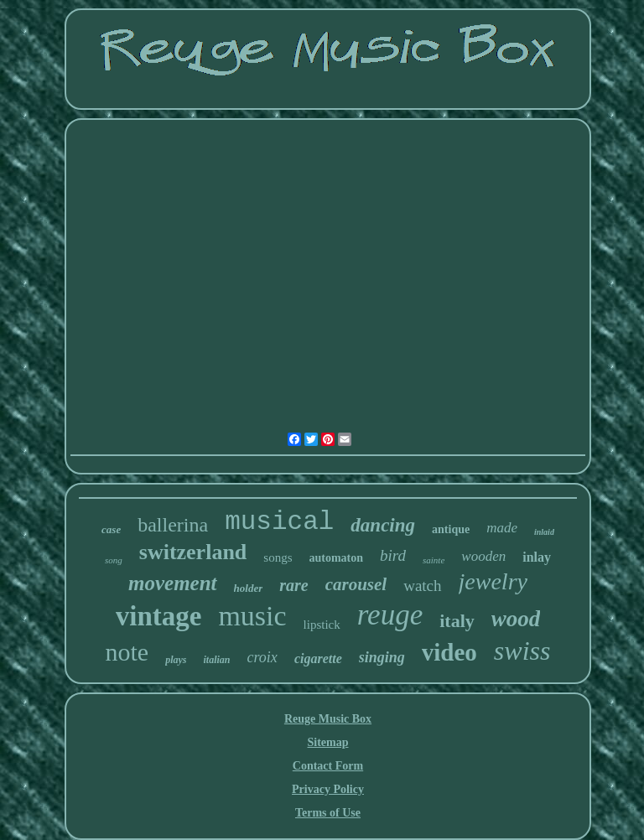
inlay (537, 557)
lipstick (322, 625)
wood (516, 619)
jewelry (493, 581)
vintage (159, 616)
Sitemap (327, 742)
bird (393, 555)
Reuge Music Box (328, 719)
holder (249, 588)
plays (176, 660)
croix (262, 657)
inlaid (544, 532)
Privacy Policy (328, 789)
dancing (383, 525)
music (252, 616)
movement (173, 583)
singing (382, 657)
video (449, 652)
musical (279, 522)
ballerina (173, 525)
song (114, 560)
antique (451, 529)
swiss (522, 651)
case (111, 529)
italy (457, 621)
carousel (356, 584)
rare (293, 585)
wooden (483, 556)
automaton (337, 558)
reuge (390, 615)
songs (278, 557)
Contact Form (328, 766)
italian (217, 660)
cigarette (318, 659)
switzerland (193, 552)
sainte (434, 560)
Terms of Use (328, 813)
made (502, 528)
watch (422, 586)
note (127, 652)
